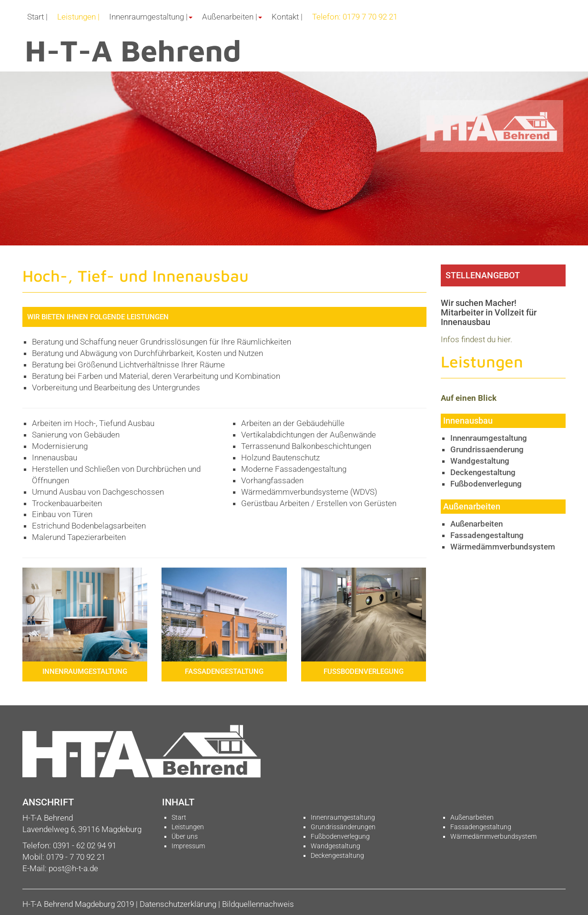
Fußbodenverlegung (486, 484)
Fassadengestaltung (487, 535)
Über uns (185, 836)
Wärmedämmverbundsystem (503, 547)
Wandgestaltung (480, 461)
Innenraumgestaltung (489, 438)
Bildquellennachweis (258, 904)
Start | (37, 17)
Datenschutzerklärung (178, 904)
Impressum (188, 846)
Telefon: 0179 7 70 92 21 (355, 17)
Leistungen (188, 827)
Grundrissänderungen (343, 827)
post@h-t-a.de (73, 868)
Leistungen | (78, 17)
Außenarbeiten (476, 524)
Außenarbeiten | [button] (232, 17)
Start (179, 817)
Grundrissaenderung (487, 449)
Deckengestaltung (483, 472)
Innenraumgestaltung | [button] (151, 17)
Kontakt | (287, 17)
